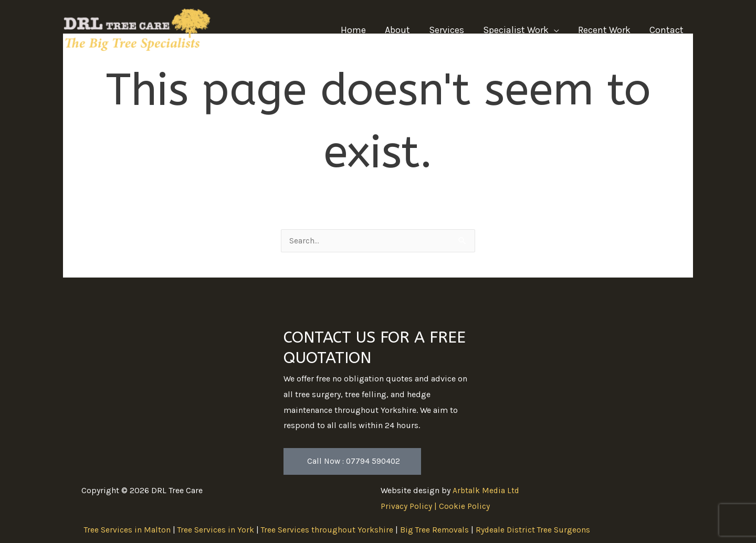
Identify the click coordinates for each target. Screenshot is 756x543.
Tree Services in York (217, 530)
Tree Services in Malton (128, 530)
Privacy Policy (406, 507)
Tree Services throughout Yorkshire (328, 530)
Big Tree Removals (437, 530)
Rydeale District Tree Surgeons (536, 530)
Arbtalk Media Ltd (487, 491)
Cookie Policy (464, 507)
